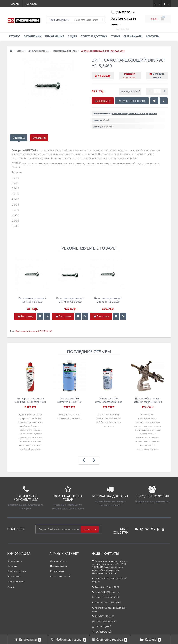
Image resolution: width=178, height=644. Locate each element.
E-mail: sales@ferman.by (106, 592)
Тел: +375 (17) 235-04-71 (106, 587)
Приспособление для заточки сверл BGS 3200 (148, 400)
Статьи (115, 36)
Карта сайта (14, 576)
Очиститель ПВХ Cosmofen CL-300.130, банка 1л (69, 400)
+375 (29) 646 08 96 (103, 616)
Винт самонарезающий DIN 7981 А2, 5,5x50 (108, 300)
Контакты (32, 4)
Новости (15, 4)
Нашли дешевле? (130, 91)
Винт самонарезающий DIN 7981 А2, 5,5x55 (70, 300)
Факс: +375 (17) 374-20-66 (106, 603)
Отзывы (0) (39, 138)
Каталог (15, 36)
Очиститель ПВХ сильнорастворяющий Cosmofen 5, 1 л (109, 400)
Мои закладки (57, 571)
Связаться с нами (17, 571)
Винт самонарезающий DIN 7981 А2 (34, 331)
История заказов (59, 566)
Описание (19, 138)
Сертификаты (133, 36)
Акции (72, 36)
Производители (16, 582)
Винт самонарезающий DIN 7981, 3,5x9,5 (32, 300)
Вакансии (13, 566)
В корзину (25, 316)
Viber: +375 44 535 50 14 (106, 597)
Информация (55, 36)
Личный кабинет (59, 561)
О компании (33, 36)
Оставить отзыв (159, 76)
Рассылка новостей (60, 576)
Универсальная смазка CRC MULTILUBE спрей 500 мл (30, 400)
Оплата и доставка (94, 36)
